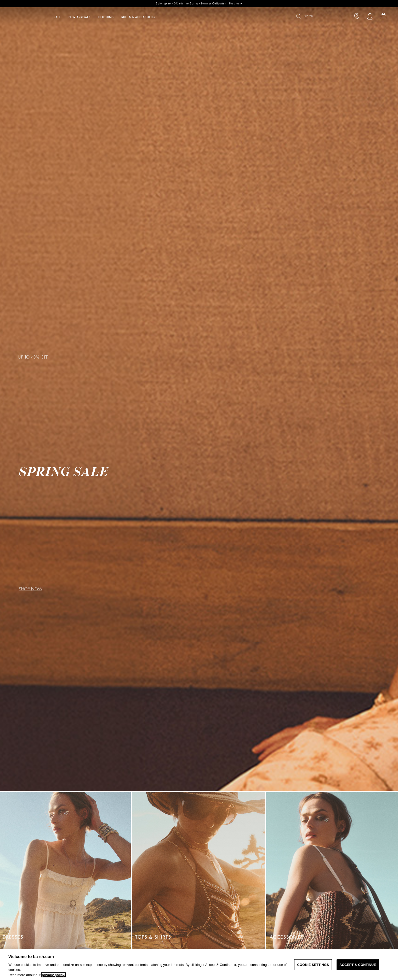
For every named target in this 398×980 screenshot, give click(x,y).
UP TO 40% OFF (33, 357)
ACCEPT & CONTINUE (358, 965)
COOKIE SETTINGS (313, 965)
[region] (199, 964)
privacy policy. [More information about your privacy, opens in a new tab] (53, 975)
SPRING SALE (63, 472)
